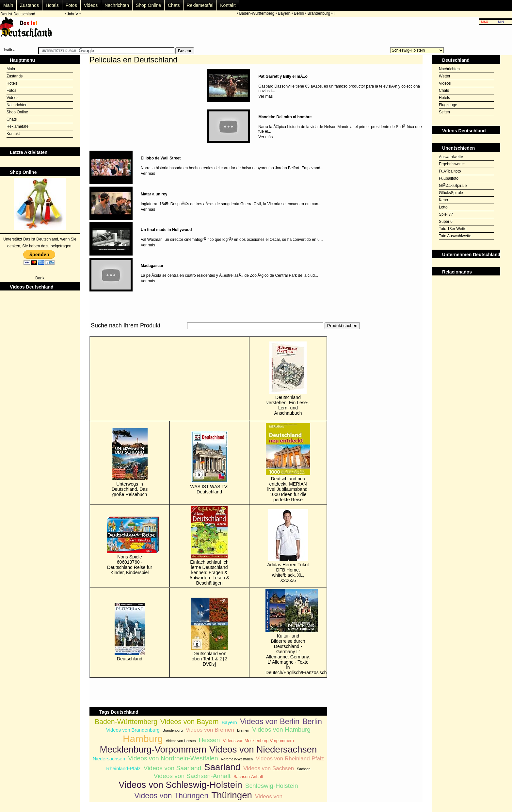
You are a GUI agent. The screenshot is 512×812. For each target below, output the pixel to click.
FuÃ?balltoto (450, 171)
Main (8, 5)
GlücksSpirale (451, 193)
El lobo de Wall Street (161, 158)
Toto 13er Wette (453, 229)
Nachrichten (117, 5)
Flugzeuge (448, 105)
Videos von (269, 796)
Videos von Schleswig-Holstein (180, 785)
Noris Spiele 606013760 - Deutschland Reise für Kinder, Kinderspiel (130, 546)
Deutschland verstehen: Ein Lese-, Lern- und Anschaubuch (288, 379)
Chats (174, 5)
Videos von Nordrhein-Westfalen (173, 758)
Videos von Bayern (190, 722)
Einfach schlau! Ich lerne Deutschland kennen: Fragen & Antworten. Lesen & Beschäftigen (209, 546)
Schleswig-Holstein (272, 786)
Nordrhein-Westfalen (237, 759)
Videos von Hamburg (281, 729)
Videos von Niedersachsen (263, 749)
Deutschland (130, 632)
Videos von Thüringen (171, 796)
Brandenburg (320, 13)
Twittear (10, 50)
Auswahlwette (451, 157)
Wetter (445, 76)
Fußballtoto (449, 178)
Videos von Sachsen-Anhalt (192, 776)
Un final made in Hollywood (166, 230)
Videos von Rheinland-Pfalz (290, 759)
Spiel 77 (446, 214)
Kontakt (228, 5)
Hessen (209, 740)
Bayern (285, 13)
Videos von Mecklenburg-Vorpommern (258, 741)
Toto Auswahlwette (455, 236)
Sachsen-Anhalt (248, 777)
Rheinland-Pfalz (123, 768)
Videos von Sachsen (269, 768)
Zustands (29, 5)
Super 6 (446, 222)
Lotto (443, 207)
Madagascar (152, 266)
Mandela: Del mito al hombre (285, 117)
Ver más (265, 96)
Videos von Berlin (270, 721)
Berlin (300, 13)
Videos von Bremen (210, 730)
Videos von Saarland (173, 768)
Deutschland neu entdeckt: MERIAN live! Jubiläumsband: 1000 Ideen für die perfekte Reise (288, 463)
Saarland (222, 767)
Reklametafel (200, 5)
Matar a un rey (154, 194)
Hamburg (143, 739)
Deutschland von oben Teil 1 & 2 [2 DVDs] (209, 632)
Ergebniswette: (452, 164)
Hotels (52, 5)
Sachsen (304, 769)
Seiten (444, 112)
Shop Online (148, 5)
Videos (91, 5)
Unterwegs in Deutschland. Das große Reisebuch (130, 463)
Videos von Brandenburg (133, 730)
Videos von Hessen (181, 741)
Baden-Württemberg (258, 13)
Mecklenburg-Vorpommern (153, 749)
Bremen (243, 730)
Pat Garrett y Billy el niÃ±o (283, 76)
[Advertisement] (208, 333)
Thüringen (232, 795)
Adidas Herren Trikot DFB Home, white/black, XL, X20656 (288, 546)
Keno (443, 200)
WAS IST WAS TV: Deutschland (209, 463)
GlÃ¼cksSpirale (453, 186)
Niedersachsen (109, 759)
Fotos (71, 5)
